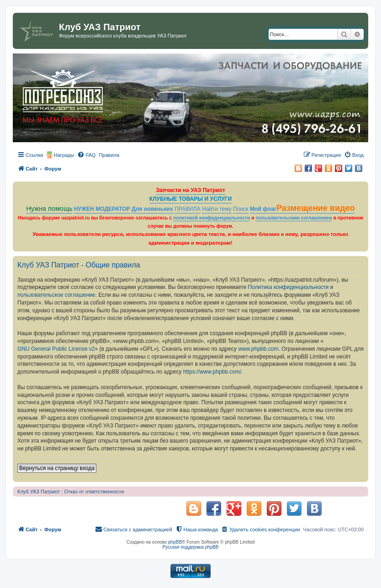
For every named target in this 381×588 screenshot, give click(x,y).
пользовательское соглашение (56, 295)
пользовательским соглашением (294, 218)
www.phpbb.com (258, 349)
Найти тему (217, 209)
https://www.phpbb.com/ (212, 372)
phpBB (175, 542)
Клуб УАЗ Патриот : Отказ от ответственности (71, 492)
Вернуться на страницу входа (57, 468)
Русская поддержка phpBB (190, 547)
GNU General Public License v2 (56, 349)
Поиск (241, 209)
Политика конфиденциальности (288, 287)
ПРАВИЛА (188, 209)
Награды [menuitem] (64, 155)
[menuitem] (86, 155)
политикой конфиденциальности (212, 218)
